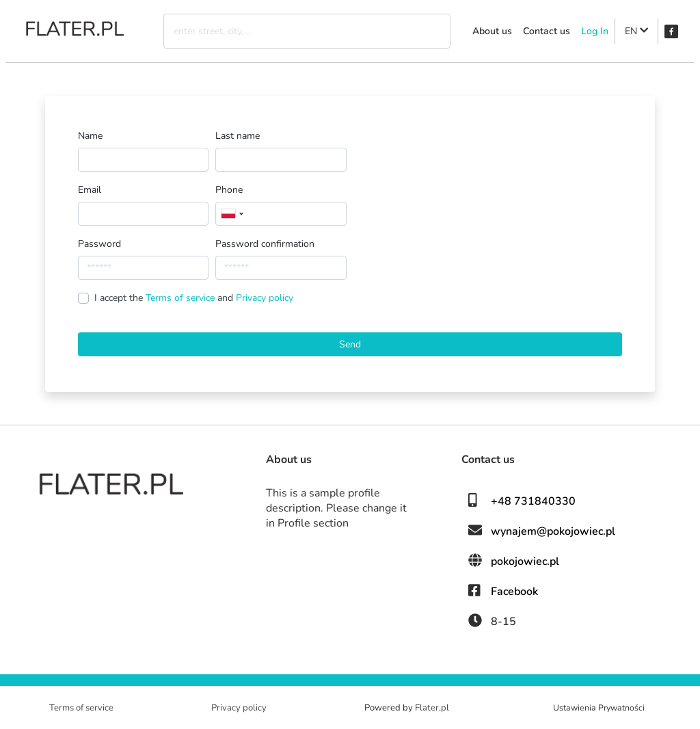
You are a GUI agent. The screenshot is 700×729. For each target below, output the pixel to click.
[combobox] (232, 214)
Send (350, 344)
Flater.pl (432, 708)
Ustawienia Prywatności (599, 708)
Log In (595, 31)
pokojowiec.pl (525, 561)
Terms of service (181, 298)
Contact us (547, 31)
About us (492, 31)
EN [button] (636, 31)
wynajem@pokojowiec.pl (553, 531)
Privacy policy (265, 298)
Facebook (514, 592)
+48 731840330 (533, 501)
